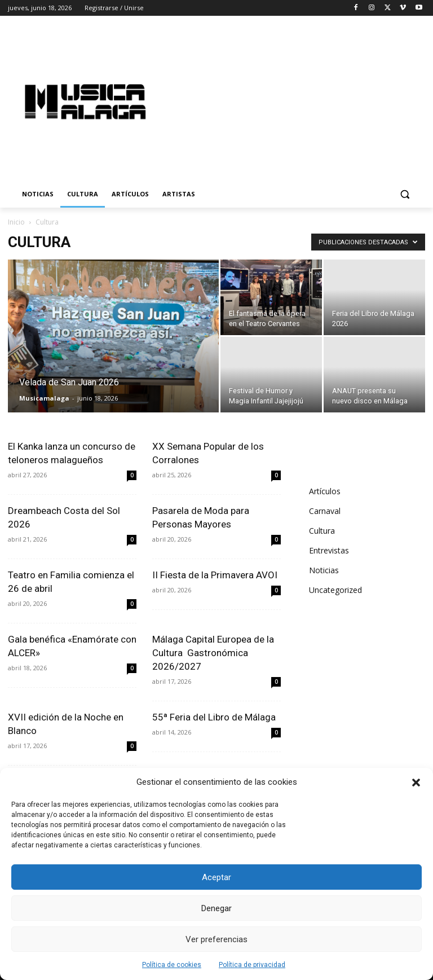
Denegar (216, 908)
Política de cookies (172, 965)
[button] (416, 783)
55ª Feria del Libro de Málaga (214, 717)
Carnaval (325, 511)
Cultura (322, 531)
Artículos (325, 491)
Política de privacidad (252, 965)
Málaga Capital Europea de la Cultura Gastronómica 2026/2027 (213, 653)
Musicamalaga (44, 398)
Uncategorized (335, 590)
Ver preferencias (216, 939)
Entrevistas (329, 550)
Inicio (16, 222)
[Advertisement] (302, 100)
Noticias (324, 570)
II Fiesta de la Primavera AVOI (215, 575)
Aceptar (216, 877)
